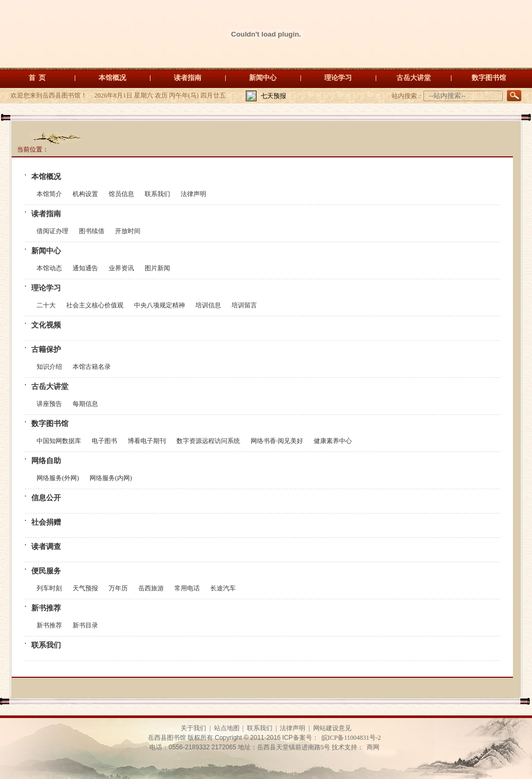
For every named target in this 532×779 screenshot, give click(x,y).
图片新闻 (157, 268)
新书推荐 (46, 608)
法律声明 (193, 194)
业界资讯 (121, 268)
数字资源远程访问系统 (208, 441)
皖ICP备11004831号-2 (351, 738)
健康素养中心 (333, 441)
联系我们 (157, 194)
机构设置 (85, 194)
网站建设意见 (332, 728)
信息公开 (46, 498)
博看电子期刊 (147, 441)
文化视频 (46, 325)
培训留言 (244, 305)
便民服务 (46, 571)
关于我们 (193, 728)
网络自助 (46, 461)
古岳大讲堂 (414, 78)
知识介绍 (49, 367)
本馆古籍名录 (92, 367)
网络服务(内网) (111, 478)
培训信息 (208, 305)
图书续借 (92, 231)
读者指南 (188, 78)
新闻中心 (263, 78)
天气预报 (85, 588)
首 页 (37, 78)
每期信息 (85, 404)
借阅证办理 (52, 231)
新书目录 (85, 625)
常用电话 (187, 588)
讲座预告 (49, 404)
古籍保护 (46, 349)
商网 (373, 747)
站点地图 (227, 728)
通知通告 (85, 268)
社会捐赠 (46, 522)
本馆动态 (49, 268)
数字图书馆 (489, 78)
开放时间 (128, 231)
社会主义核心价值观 (95, 305)
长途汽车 (223, 588)
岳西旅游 (151, 588)
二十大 (46, 305)
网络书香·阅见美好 (277, 441)
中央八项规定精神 (159, 305)
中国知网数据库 (59, 441)
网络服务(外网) (58, 478)
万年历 (118, 588)
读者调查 (46, 547)
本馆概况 (112, 78)
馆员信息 (121, 194)
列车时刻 (49, 588)
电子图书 (104, 441)
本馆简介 (49, 194)
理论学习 (338, 78)
